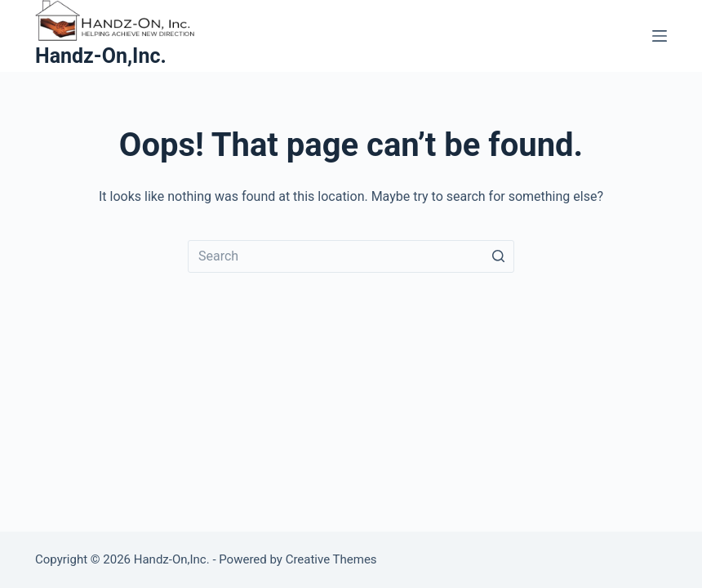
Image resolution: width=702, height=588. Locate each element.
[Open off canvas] (660, 36)
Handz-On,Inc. (101, 56)
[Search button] (498, 256)
